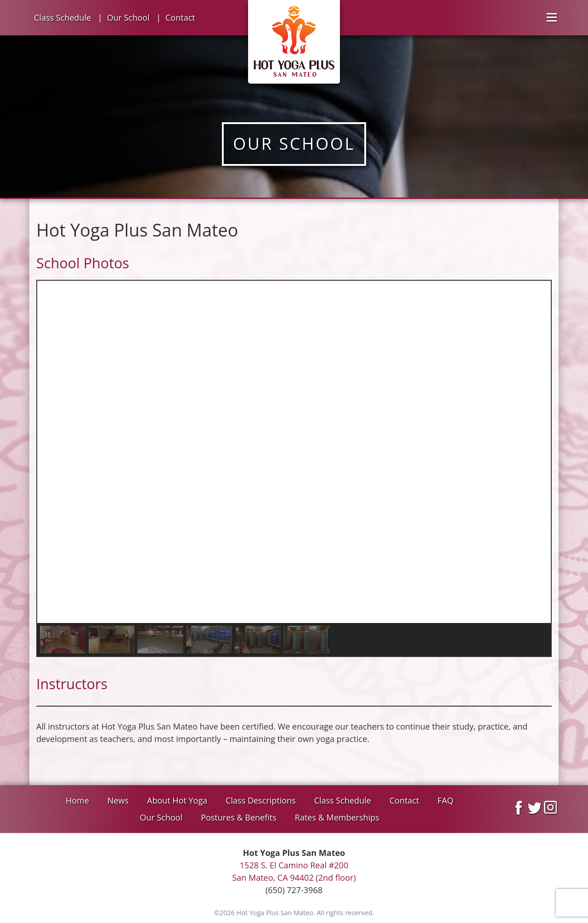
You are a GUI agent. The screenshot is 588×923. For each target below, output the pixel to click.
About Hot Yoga (177, 800)
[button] (51, 452)
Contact (180, 17)
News (118, 800)
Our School (128, 17)
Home (77, 800)
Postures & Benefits (239, 817)
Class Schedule (62, 17)
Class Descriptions (260, 800)
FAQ (445, 800)
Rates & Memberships (337, 817)
